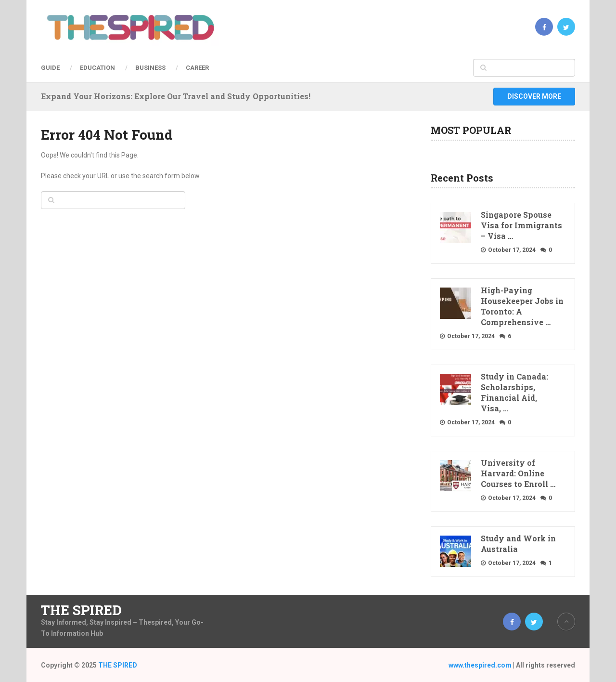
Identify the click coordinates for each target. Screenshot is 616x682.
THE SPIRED (81, 610)
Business (150, 68)
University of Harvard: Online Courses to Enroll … (518, 473)
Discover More (534, 96)
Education (97, 68)
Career (197, 68)
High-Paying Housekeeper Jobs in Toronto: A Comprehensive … (522, 306)
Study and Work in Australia (518, 544)
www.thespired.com (480, 665)
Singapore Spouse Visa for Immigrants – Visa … (521, 225)
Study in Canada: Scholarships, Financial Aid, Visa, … (514, 392)
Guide (50, 68)
